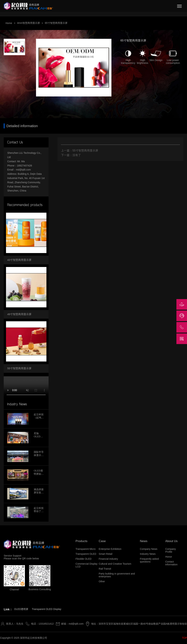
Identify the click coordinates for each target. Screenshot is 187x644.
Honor (169, 557)
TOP (184, 638)
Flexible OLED (84, 559)
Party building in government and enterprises (117, 575)
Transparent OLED (86, 554)
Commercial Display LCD (87, 565)
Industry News (148, 554)
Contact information (171, 563)
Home (9, 23)
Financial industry (108, 559)
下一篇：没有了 (71, 155)
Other (102, 581)
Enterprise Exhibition (110, 549)
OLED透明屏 (21, 609)
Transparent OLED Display (47, 609)
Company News (149, 549)
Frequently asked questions (149, 560)
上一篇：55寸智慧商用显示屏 (80, 151)
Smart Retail (106, 554)
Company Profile (171, 550)
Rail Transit (105, 569)
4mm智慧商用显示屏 (29, 23)
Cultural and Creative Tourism (115, 564)
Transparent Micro (86, 549)
